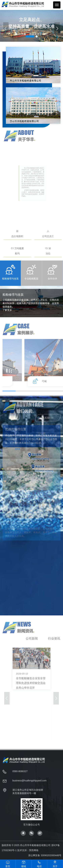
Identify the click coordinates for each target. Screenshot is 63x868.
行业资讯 (54, 641)
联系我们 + (48, 420)
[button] (57, 28)
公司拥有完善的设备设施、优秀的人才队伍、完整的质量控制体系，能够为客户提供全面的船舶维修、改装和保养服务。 (31, 303)
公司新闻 (32, 641)
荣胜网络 (34, 850)
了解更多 (7, 310)
